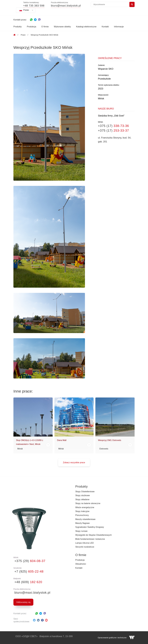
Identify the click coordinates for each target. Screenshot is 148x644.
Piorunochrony (82, 515)
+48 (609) (28, 582)
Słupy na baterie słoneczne (88, 503)
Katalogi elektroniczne (86, 27)
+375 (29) (29, 561)
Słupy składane (82, 499)
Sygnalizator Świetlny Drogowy (90, 527)
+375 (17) (113, 126)
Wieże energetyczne (85, 507)
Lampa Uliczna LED (84, 543)
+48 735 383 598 (34, 6)
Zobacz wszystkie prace (74, 463)
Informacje (119, 27)
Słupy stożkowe (83, 495)
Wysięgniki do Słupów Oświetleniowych (93, 535)
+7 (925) (28, 571)
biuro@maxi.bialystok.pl (66, 6)
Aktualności (81, 564)
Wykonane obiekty (62, 27)
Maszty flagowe (82, 523)
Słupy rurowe (81, 531)
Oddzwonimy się (23, 602)
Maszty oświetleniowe (85, 519)
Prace (23, 35)
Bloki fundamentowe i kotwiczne (90, 539)
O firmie (45, 27)
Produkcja (31, 27)
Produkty (18, 27)
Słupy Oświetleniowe (85, 492)
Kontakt (105, 27)
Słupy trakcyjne (82, 511)
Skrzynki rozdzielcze (85, 547)
